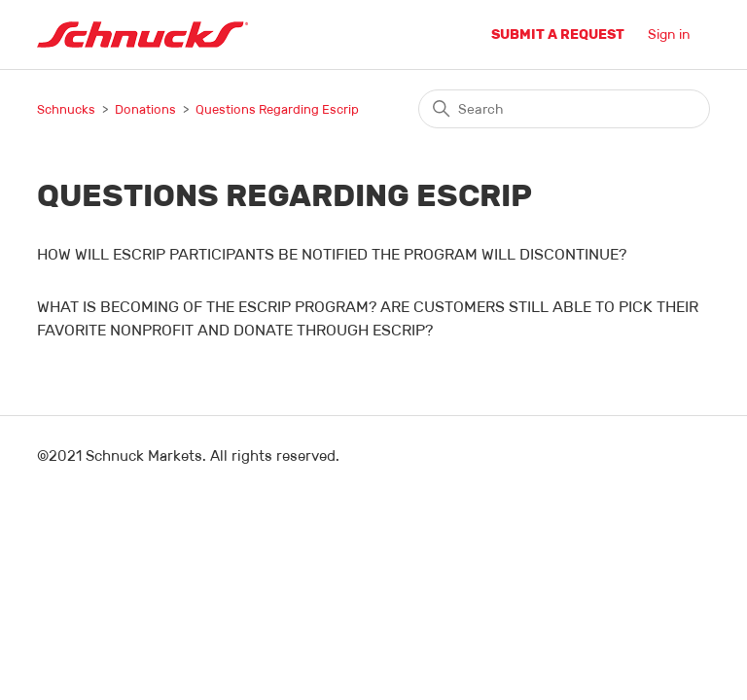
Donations (145, 109)
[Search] (564, 109)
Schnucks (66, 109)
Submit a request (558, 34)
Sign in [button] (669, 34)
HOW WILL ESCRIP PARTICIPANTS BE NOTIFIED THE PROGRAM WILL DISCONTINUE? (332, 254)
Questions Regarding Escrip (277, 109)
